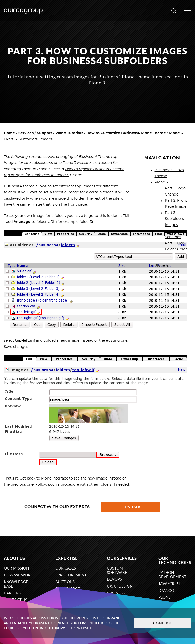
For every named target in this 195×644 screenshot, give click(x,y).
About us (14, 558)
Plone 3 (176, 133)
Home (9, 133)
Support (44, 133)
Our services (122, 558)
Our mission (16, 568)
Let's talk (131, 507)
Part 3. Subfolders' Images (175, 219)
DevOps (114, 579)
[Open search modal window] (174, 11)
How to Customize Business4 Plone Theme (126, 133)
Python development (172, 575)
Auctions (65, 582)
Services (26, 133)
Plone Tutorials (69, 133)
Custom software (117, 570)
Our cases (66, 568)
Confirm (162, 623)
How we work (18, 575)
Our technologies (175, 560)
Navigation (163, 158)
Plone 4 (161, 266)
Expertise (67, 558)
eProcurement (71, 575)
